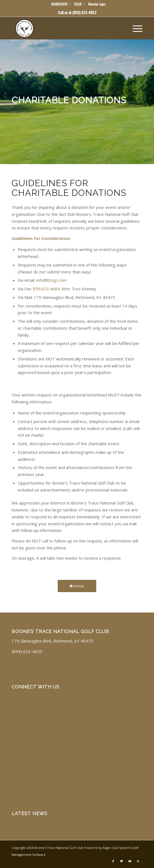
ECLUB (78, 4)
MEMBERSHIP (59, 4)
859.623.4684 (46, 289)
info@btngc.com (52, 280)
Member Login (97, 4)
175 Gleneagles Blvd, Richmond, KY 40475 (52, 641)
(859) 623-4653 (84, 12)
